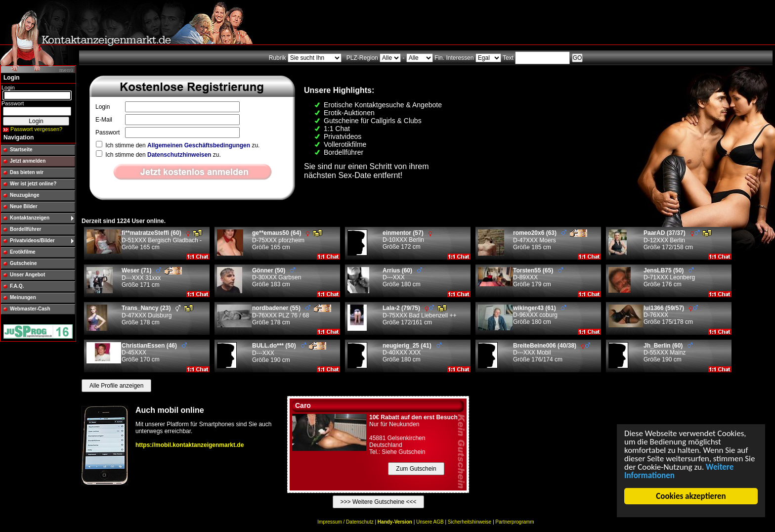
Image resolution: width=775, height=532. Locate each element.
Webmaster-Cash (30, 309)
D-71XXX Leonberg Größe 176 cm (669, 277)
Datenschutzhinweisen (179, 155)
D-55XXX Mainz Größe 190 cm (668, 353)
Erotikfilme (23, 252)
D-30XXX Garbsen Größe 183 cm (277, 277)
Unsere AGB (430, 522)
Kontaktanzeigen (30, 218)
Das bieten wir (27, 172)
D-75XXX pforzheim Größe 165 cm (287, 240)
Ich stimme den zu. (178, 145)
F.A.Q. (17, 286)
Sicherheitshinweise (470, 522)
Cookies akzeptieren (691, 496)
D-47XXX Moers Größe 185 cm (550, 240)
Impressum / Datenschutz (345, 522)
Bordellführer (25, 229)
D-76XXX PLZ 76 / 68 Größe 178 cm (292, 315)
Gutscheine (23, 263)
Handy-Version (395, 522)
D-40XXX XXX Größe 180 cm (412, 353)
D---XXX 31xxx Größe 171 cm (152, 278)
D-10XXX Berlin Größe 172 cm (407, 240)
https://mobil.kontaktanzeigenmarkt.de (190, 445)
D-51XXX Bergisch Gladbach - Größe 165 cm (162, 240)
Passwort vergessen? (36, 129)
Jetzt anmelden (28, 161)
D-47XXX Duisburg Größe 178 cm (157, 315)
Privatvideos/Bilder (32, 241)
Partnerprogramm (515, 522)
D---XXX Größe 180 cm (402, 277)
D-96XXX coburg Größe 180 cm (539, 315)
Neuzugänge (24, 195)
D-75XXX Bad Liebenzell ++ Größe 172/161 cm (419, 315)
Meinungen (23, 297)
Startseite (21, 150)
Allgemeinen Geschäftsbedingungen (199, 145)
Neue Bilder (24, 206)
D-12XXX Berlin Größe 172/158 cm (678, 240)
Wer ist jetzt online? (33, 184)
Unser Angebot (27, 275)
